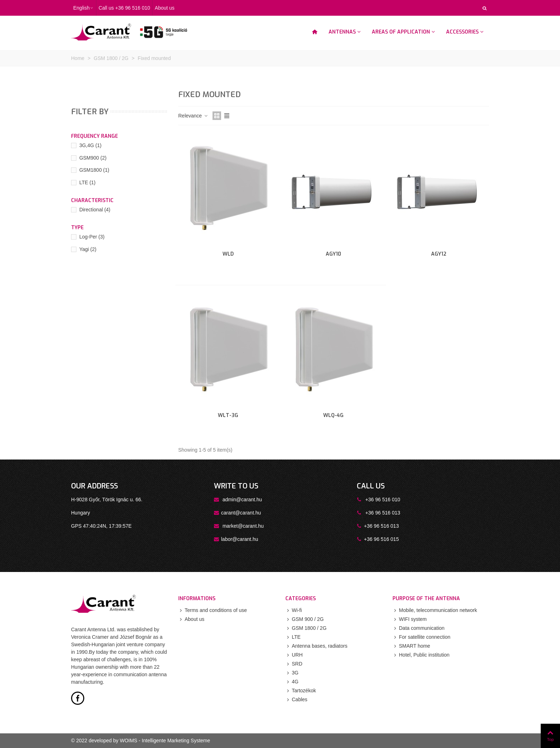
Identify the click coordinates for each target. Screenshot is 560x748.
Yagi (88, 249)
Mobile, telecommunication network (435, 610)
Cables (296, 700)
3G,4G (90, 145)
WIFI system (410, 619)
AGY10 (333, 254)
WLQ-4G (333, 415)
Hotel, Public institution (421, 655)
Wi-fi (294, 610)
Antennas (342, 32)
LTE (87, 182)
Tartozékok (301, 691)
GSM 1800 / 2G (306, 628)
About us (191, 619)
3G (292, 673)
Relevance (193, 116)
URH (294, 655)
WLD (228, 254)
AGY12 (439, 254)
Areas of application (401, 32)
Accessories (462, 32)
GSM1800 (94, 170)
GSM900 (93, 158)
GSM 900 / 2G (304, 619)
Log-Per (92, 237)
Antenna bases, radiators (316, 646)
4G (292, 682)
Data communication (419, 628)
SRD (294, 664)
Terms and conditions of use (212, 610)
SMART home (411, 646)
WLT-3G (228, 415)
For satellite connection (421, 637)
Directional (95, 210)
